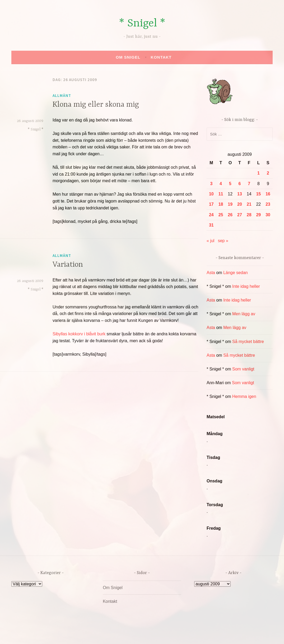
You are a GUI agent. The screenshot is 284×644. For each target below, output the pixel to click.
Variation (68, 265)
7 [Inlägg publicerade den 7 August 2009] (249, 184)
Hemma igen (244, 396)
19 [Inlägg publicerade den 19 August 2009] (230, 204)
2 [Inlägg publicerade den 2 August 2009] (268, 173)
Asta (211, 273)
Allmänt (62, 95)
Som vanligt (243, 369)
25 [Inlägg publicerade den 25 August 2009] (221, 215)
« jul (210, 241)
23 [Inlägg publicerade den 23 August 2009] (268, 204)
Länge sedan (236, 273)
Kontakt (161, 57)
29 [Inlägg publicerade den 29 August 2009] (258, 215)
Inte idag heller (246, 286)
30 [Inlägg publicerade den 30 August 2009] (268, 215)
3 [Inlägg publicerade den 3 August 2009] (211, 184)
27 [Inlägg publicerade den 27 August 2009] (240, 215)
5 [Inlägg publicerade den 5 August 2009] (230, 184)
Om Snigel (128, 57)
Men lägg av (244, 314)
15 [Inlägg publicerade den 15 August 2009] (258, 194)
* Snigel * (142, 24)
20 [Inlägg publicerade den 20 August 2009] (240, 204)
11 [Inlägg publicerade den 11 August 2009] (221, 194)
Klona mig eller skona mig (96, 105)
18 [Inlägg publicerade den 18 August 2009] (221, 204)
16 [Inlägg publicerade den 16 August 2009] (268, 194)
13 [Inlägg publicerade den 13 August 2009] (240, 194)
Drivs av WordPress (103, 634)
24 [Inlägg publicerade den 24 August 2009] (211, 215)
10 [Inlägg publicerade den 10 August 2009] (211, 194)
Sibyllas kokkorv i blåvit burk (79, 334)
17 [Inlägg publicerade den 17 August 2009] (211, 204)
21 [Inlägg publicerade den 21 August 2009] (249, 204)
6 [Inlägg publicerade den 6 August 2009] (240, 184)
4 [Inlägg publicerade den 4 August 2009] (221, 184)
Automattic (192, 634)
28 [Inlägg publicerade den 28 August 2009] (249, 215)
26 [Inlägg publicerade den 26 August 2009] (230, 215)
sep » (223, 241)
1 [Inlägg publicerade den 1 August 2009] (259, 173)
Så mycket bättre (248, 342)
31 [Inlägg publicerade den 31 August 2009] (211, 225)
